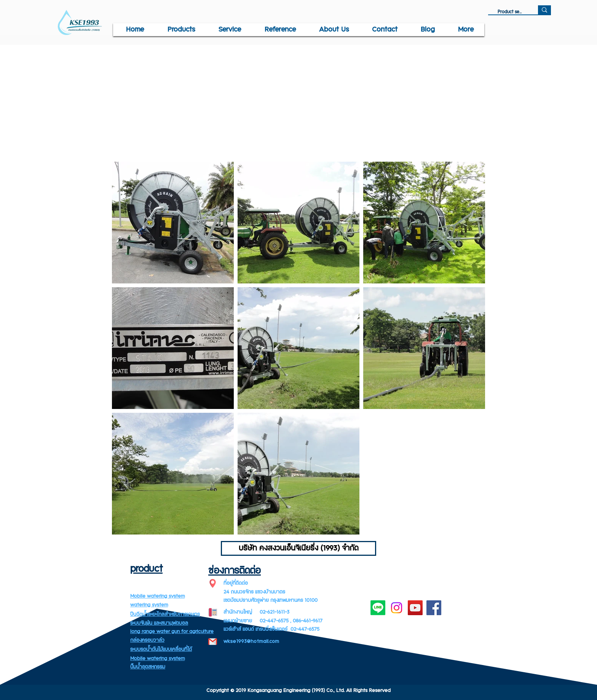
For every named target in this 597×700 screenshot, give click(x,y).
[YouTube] (415, 608)
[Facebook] (434, 608)
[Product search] (510, 12)
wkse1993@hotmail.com (251, 641)
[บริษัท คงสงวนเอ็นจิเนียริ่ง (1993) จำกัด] (298, 548)
